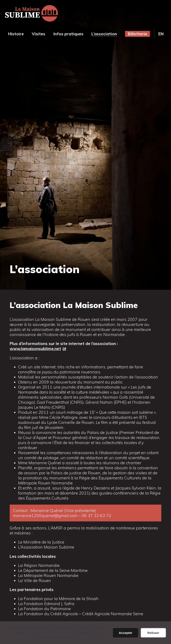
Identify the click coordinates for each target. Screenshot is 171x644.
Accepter (126, 633)
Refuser (153, 633)
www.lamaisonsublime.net (35, 349)
